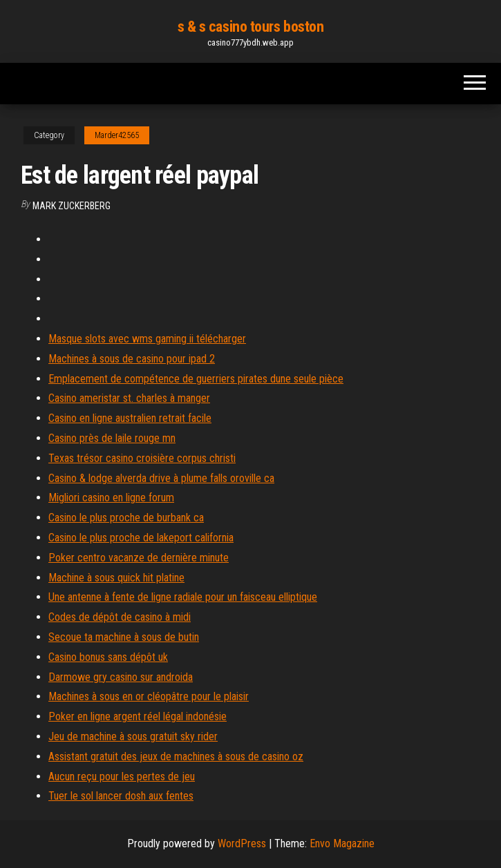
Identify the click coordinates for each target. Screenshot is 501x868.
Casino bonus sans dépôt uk (108, 657)
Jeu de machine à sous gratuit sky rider (133, 736)
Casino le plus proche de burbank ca (126, 518)
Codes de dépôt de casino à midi (120, 617)
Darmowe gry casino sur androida (121, 677)
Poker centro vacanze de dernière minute (139, 558)
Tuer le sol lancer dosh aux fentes (121, 796)
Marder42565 (117, 135)
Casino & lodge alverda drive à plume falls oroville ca (161, 478)
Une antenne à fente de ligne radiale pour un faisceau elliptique (183, 597)
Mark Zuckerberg (72, 206)
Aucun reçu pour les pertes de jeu (122, 777)
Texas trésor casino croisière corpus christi (142, 458)
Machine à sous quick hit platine (116, 578)
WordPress (242, 843)
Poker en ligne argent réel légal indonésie (138, 716)
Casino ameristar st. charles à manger (129, 398)
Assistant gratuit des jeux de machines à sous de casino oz (176, 756)
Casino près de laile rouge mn (112, 438)
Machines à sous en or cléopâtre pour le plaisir (149, 696)
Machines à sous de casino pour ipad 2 (132, 359)
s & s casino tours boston (251, 27)
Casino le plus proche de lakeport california (141, 538)
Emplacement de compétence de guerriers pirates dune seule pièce (196, 379)
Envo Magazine (342, 843)
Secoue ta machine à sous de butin (124, 637)
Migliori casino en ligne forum (111, 498)
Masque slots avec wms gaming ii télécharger (147, 339)
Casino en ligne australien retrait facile (130, 418)
